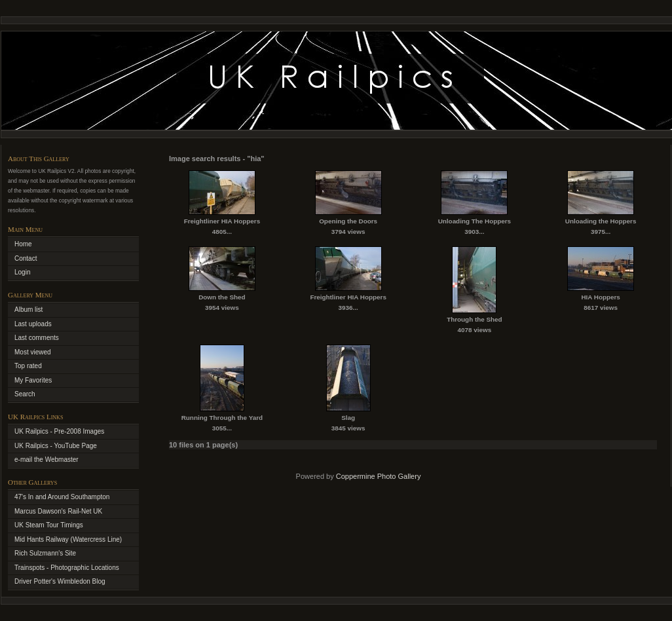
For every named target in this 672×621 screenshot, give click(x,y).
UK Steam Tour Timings (49, 525)
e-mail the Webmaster (47, 460)
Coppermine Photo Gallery (379, 476)
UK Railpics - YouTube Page (56, 446)
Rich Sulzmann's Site (45, 553)
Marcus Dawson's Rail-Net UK (58, 511)
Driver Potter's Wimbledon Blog (60, 581)
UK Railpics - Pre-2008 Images (59, 431)
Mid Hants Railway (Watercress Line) (68, 539)
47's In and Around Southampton (62, 497)
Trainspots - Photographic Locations (67, 568)
